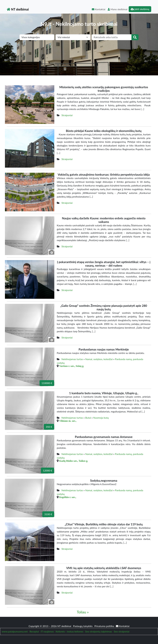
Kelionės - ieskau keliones (70, 631)
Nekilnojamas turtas (72, 359)
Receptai (34, 631)
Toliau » (83, 612)
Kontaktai (99, 9)
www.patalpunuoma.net (15, 631)
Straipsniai (67, 115)
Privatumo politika (105, 626)
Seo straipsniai (122, 631)
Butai (88, 418)
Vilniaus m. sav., (68, 421)
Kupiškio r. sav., (68, 497)
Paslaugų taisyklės (83, 626)
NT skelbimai (18, 9)
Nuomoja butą (101, 418)
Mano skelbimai (117, 9)
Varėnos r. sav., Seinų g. (72, 366)
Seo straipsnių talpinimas (99, 631)
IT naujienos (47, 631)
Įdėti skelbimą (140, 9)
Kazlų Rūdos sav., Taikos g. (74, 461)
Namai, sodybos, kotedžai (99, 359)
